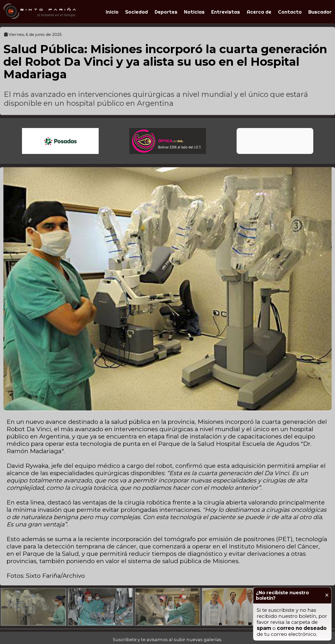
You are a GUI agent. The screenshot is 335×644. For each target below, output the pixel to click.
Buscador (320, 12)
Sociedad (136, 12)
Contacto (290, 12)
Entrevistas (226, 12)
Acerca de (259, 12)
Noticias (194, 12)
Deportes (166, 12)
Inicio (112, 12)
